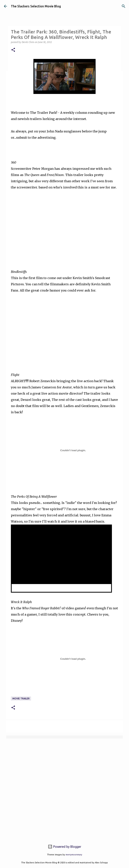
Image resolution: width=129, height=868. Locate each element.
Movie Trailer (21, 699)
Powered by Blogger (64, 847)
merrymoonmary (74, 855)
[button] (13, 50)
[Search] (124, 6)
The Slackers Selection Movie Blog (36, 6)
